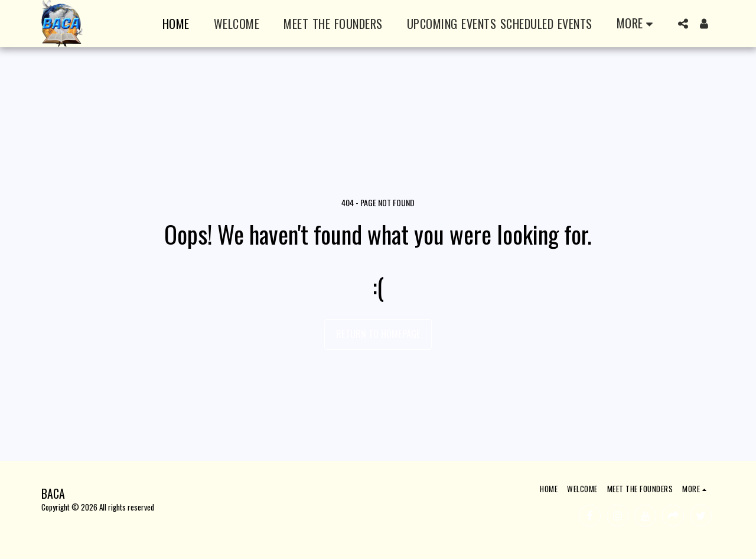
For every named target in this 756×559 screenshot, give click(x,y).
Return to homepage (378, 334)
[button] (683, 24)
